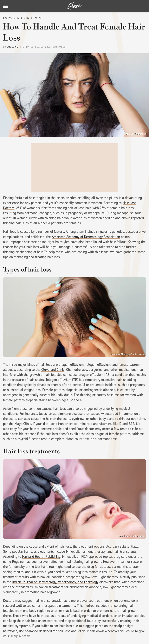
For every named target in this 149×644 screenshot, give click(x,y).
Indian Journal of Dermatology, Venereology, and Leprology (55, 582)
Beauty (8, 18)
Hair (19, 18)
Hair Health (34, 18)
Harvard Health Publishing (41, 557)
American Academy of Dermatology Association (86, 237)
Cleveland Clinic (53, 370)
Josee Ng (13, 47)
